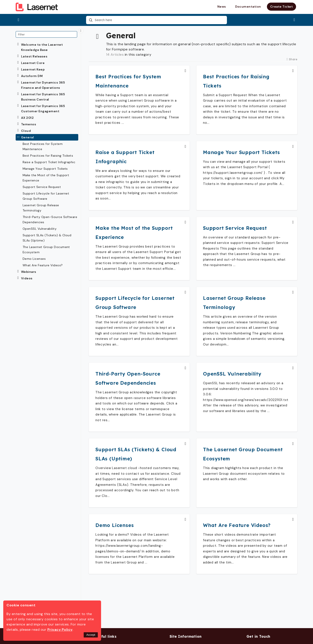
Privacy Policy (60, 630)
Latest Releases (34, 56)
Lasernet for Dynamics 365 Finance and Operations (43, 85)
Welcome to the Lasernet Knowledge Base (42, 47)
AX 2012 (27, 118)
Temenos (29, 124)
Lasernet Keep (33, 69)
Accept (91, 635)
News (222, 7)
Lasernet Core (33, 63)
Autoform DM (32, 76)
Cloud (26, 131)
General (27, 137)
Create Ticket (281, 7)
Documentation (248, 7)
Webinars (29, 272)
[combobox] (156, 20)
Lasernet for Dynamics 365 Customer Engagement (43, 109)
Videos (27, 278)
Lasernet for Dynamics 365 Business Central (43, 97)
